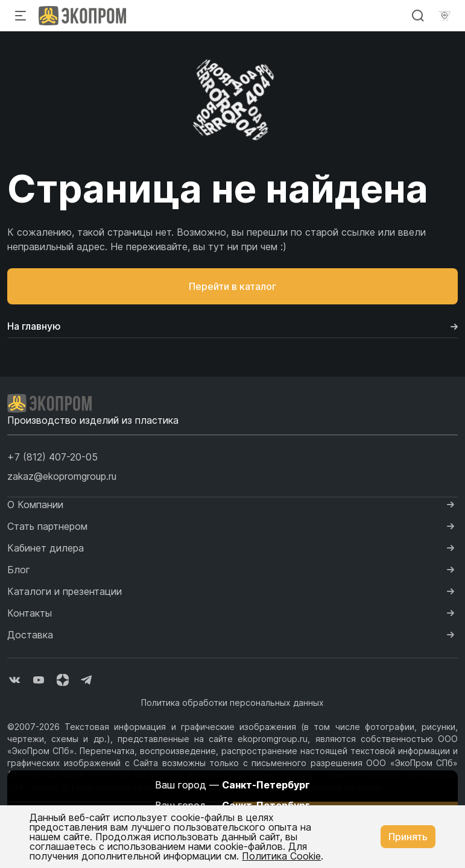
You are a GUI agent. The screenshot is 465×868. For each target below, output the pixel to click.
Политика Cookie (281, 856)
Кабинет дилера (46, 548)
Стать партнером (47, 526)
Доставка (30, 635)
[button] (52, 457)
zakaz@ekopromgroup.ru (62, 476)
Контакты (30, 613)
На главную (232, 326)
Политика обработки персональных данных (232, 703)
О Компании (35, 505)
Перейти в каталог (232, 286)
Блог (19, 570)
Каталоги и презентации (65, 591)
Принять (408, 837)
